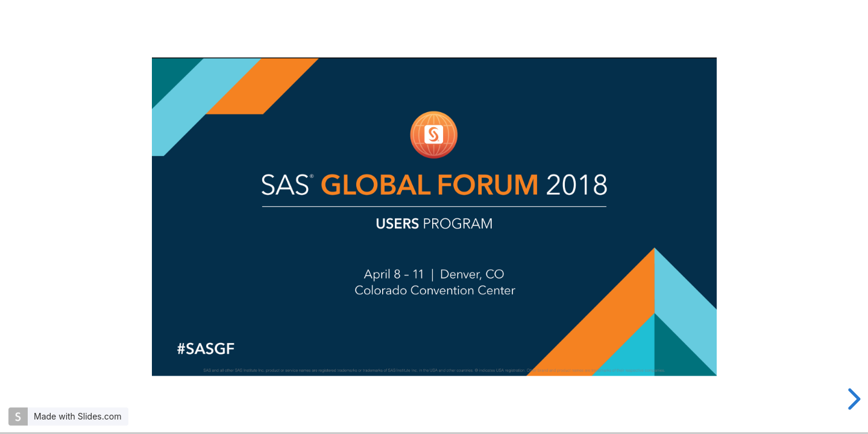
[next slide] (852, 399)
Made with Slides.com (77, 416)
